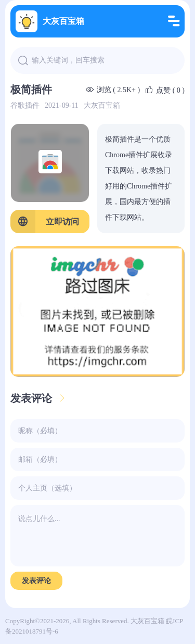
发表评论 (38, 398)
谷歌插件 (25, 105)
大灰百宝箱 (50, 21)
